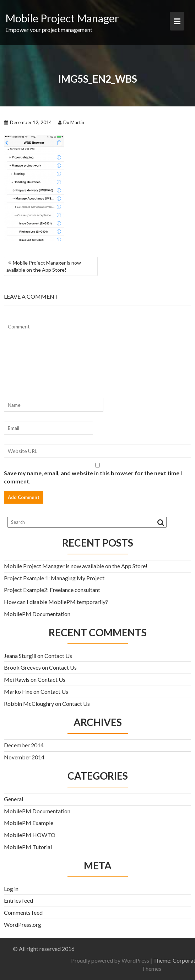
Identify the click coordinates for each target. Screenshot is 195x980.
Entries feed (18, 900)
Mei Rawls (17, 679)
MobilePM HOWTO (30, 835)
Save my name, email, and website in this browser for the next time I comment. (93, 477)
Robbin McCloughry (29, 704)
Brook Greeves (22, 667)
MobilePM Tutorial (28, 847)
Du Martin (71, 122)
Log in (11, 889)
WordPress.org (23, 924)
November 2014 (24, 757)
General (13, 799)
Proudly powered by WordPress (139, 960)
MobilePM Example (29, 823)
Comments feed (23, 912)
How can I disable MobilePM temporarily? (56, 602)
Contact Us (58, 656)
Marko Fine (18, 691)
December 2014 (24, 745)
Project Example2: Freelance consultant (52, 590)
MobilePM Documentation (37, 614)
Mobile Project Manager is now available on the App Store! (44, 266)
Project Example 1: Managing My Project (54, 578)
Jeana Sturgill (20, 656)
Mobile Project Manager (62, 18)
